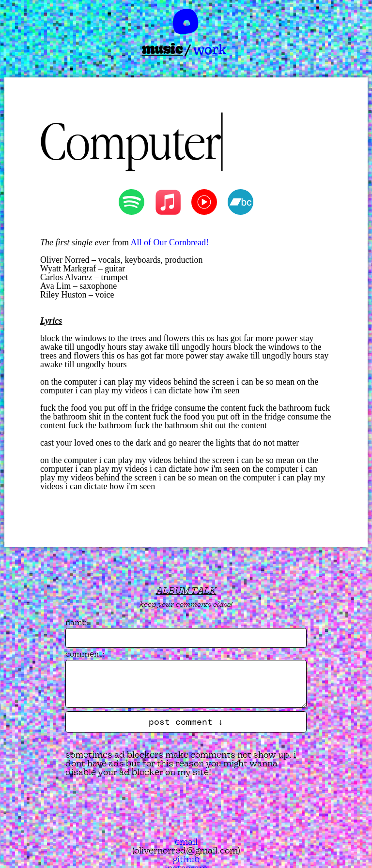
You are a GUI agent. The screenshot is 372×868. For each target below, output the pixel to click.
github (186, 859)
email (186, 842)
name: (77, 622)
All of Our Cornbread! (169, 242)
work (210, 49)
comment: (85, 654)
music (163, 49)
